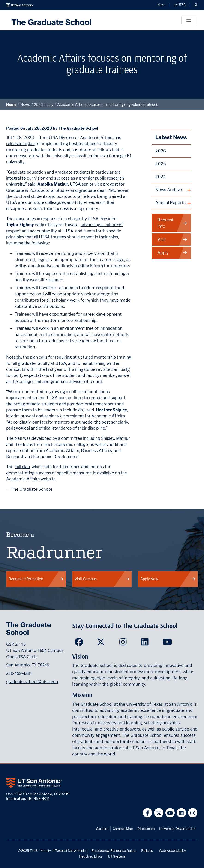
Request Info (172, 223)
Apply (172, 253)
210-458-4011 (38, 798)
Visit (172, 239)
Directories (146, 829)
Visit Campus (102, 579)
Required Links (91, 856)
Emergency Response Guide (114, 851)
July (50, 105)
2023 (38, 105)
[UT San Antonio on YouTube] (170, 813)
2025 (161, 164)
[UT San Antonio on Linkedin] (181, 813)
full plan (22, 467)
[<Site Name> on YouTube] (168, 643)
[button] (196, 5)
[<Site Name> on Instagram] (124, 643)
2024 (161, 177)
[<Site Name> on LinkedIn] (146, 643)
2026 (161, 151)
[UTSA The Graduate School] (50, 20)
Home (11, 105)
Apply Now (168, 579)
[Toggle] (189, 20)
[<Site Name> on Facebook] (80, 643)
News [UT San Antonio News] (161, 5)
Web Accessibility (172, 851)
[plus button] (171, 190)
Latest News (171, 137)
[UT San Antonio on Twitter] (159, 813)
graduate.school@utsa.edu (32, 681)
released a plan (20, 144)
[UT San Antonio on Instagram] (193, 813)
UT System (116, 856)
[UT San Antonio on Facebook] (148, 813)
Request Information (36, 579)
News (25, 105)
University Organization (177, 829)
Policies (147, 851)
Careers (102, 829)
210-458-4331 (19, 673)
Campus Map (123, 829)
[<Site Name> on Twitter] (102, 643)
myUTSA (180, 5)
